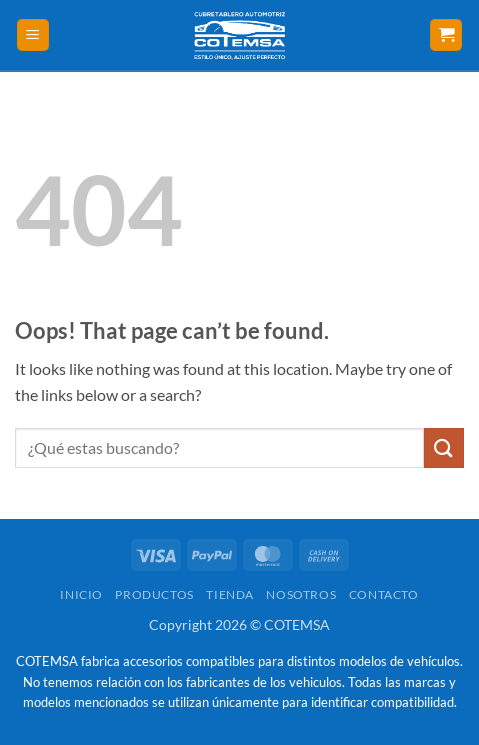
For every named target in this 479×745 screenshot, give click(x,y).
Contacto (384, 594)
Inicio (81, 594)
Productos (154, 594)
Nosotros (301, 594)
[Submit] (444, 447)
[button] (33, 35)
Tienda (230, 594)
